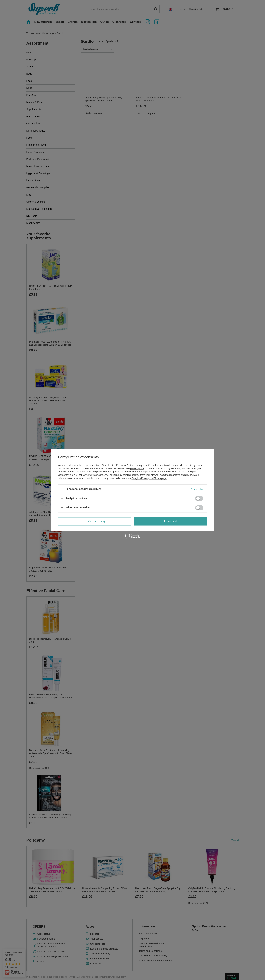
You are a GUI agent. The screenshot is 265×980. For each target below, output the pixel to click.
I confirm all (171, 521)
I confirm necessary (94, 521)
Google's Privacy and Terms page (149, 478)
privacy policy (137, 468)
